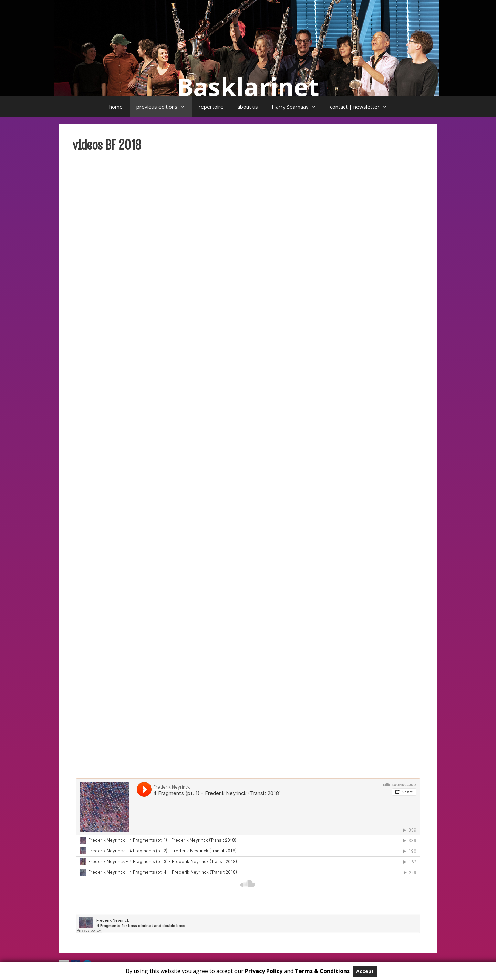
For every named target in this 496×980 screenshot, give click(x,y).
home (116, 107)
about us (248, 107)
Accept (365, 971)
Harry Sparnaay (297, 107)
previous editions (164, 107)
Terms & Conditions (322, 971)
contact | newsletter (362, 107)
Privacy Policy (264, 971)
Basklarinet (248, 86)
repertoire (211, 107)
